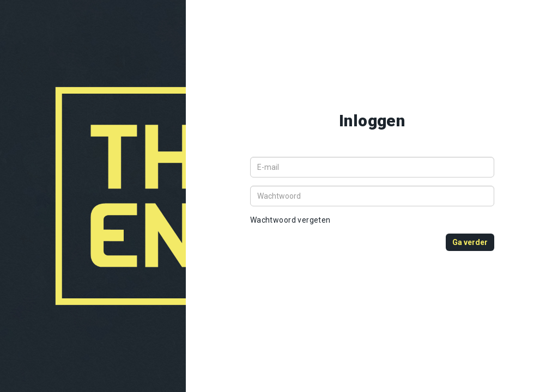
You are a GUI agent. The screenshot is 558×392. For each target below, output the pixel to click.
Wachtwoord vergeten (290, 220)
